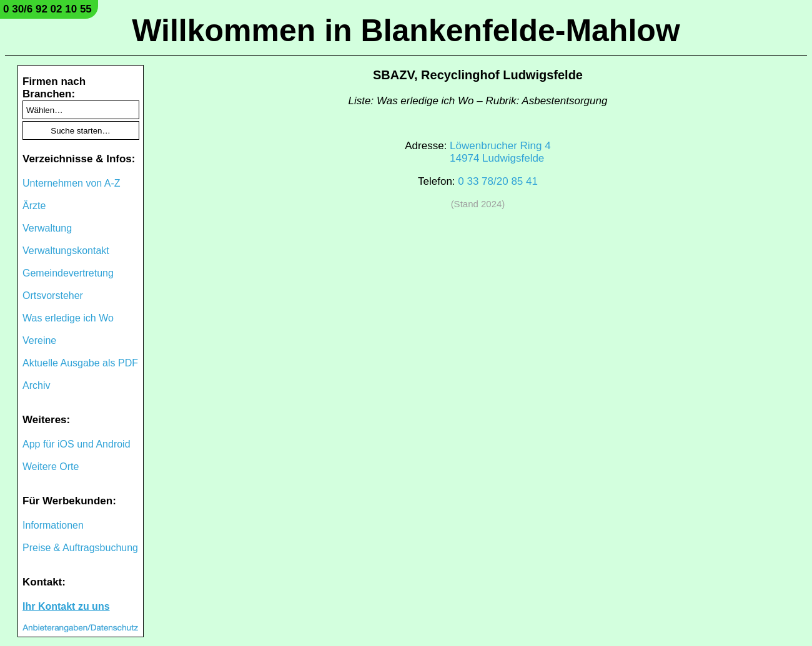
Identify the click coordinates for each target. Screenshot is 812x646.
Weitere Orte (51, 467)
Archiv (36, 385)
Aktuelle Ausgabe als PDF (80, 363)
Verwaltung (47, 228)
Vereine (39, 340)
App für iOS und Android (77, 444)
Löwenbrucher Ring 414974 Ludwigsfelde (500, 152)
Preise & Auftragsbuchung (80, 548)
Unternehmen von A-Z (72, 183)
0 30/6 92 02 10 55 (47, 9)
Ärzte (34, 206)
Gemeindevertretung (68, 273)
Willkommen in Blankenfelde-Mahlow (406, 31)
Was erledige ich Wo (68, 318)
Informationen (53, 525)
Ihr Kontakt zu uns (66, 606)
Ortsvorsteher (53, 296)
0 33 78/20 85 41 (498, 181)
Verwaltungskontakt (66, 251)
